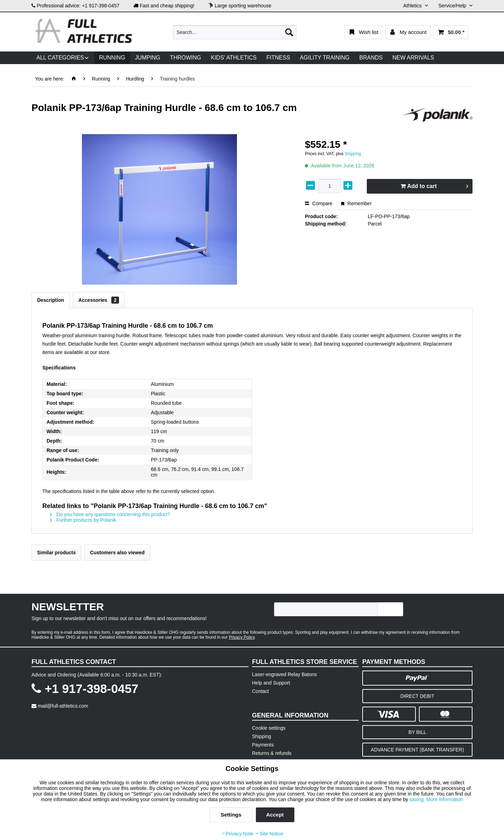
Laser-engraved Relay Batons (284, 674)
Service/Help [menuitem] (453, 6)
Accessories (99, 300)
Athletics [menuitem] (413, 6)
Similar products (56, 553)
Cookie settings (269, 728)
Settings (231, 815)
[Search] (289, 32)
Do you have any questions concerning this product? (110, 514)
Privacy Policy (242, 637)
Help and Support (271, 683)
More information (445, 799)
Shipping (353, 154)
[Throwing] (186, 58)
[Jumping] (148, 58)
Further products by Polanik (83, 520)
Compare (318, 203)
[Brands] (371, 58)
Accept (275, 815)
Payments (263, 745)
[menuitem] (235, 32)
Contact (260, 691)
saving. (418, 799)
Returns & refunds (272, 753)
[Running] (112, 58)
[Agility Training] (325, 58)
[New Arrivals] (413, 58)
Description (51, 300)
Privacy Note (237, 834)
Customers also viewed (117, 553)
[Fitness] (278, 58)
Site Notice (269, 834)
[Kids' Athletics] (234, 58)
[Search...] (235, 32)
